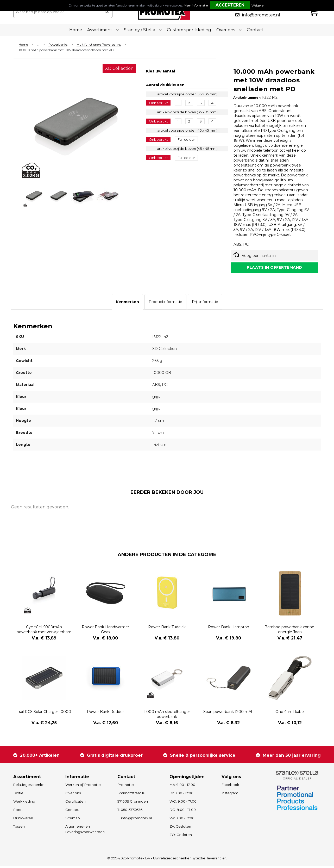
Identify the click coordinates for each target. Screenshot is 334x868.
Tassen (19, 828)
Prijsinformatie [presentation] (205, 304)
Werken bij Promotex (83, 786)
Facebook (230, 786)
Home (76, 30)
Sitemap (73, 820)
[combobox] (57, 12)
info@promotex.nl (261, 15)
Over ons (73, 795)
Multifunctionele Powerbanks (99, 45)
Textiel (19, 795)
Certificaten (75, 803)
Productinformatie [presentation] (165, 304)
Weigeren (259, 5)
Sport (18, 811)
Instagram (230, 795)
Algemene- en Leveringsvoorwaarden (85, 831)
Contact (255, 30)
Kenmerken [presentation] (127, 304)
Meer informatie (196, 5)
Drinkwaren (23, 820)
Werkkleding (24, 803)
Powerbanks (58, 45)
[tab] (127, 304)
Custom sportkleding (189, 30)
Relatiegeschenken (30, 786)
